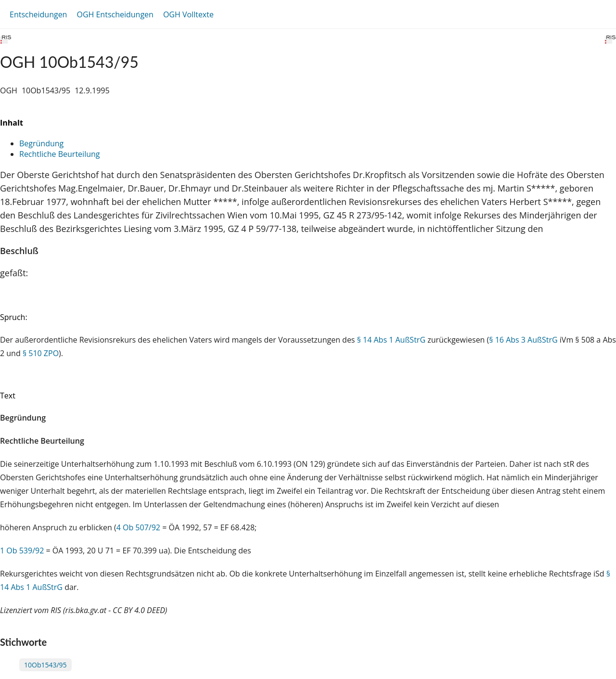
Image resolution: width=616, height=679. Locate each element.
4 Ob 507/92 (138, 527)
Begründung (41, 143)
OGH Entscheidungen (115, 14)
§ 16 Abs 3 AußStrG (523, 340)
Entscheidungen (38, 14)
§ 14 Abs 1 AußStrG (391, 340)
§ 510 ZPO (41, 353)
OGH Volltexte (188, 14)
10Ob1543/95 (45, 665)
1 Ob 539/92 (22, 551)
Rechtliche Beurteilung (59, 154)
